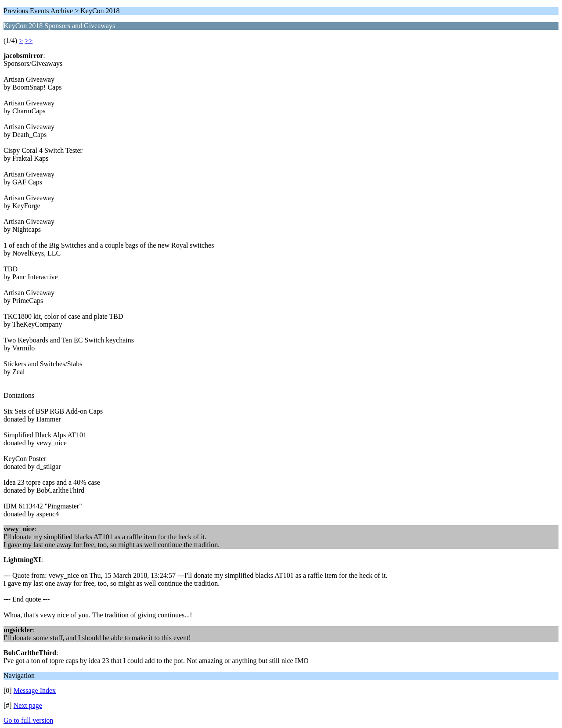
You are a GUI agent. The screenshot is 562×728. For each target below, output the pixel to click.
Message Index (35, 690)
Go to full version (28, 720)
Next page (28, 705)
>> (29, 41)
